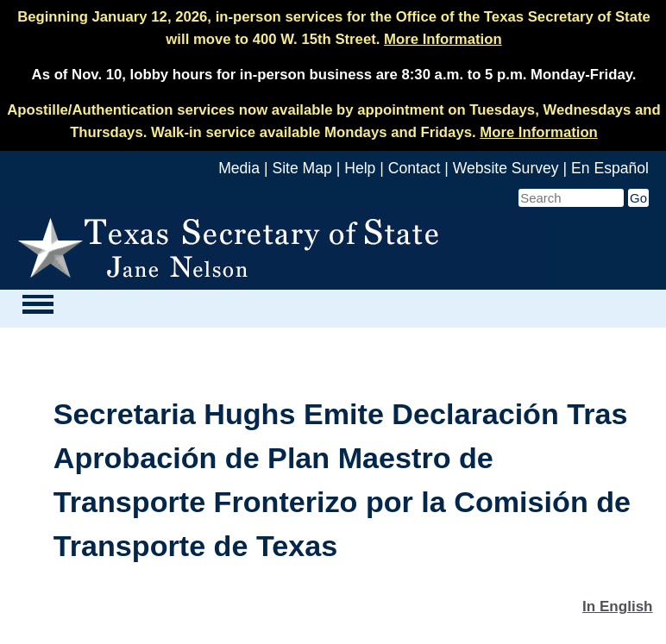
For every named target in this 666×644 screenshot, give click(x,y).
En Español (610, 168)
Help (360, 168)
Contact (415, 168)
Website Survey (506, 168)
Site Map (302, 168)
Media (239, 168)
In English (618, 606)
